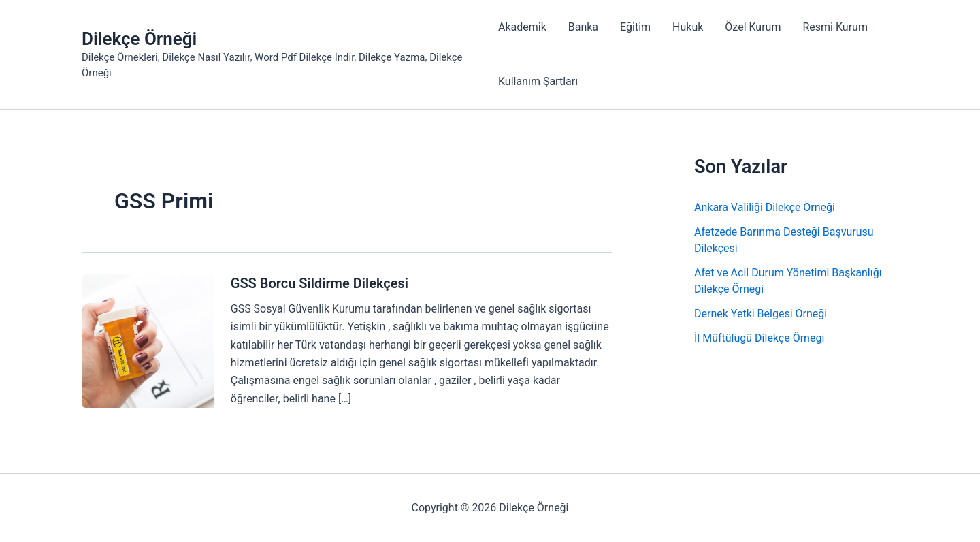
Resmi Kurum (835, 27)
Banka (583, 27)
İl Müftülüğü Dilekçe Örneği (759, 338)
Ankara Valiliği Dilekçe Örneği (765, 207)
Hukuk (688, 27)
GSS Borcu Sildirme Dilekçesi (320, 283)
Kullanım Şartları (538, 81)
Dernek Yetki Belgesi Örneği (761, 314)
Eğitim (635, 27)
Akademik (522, 27)
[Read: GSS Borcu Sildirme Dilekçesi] (148, 340)
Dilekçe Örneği (139, 39)
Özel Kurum (753, 27)
